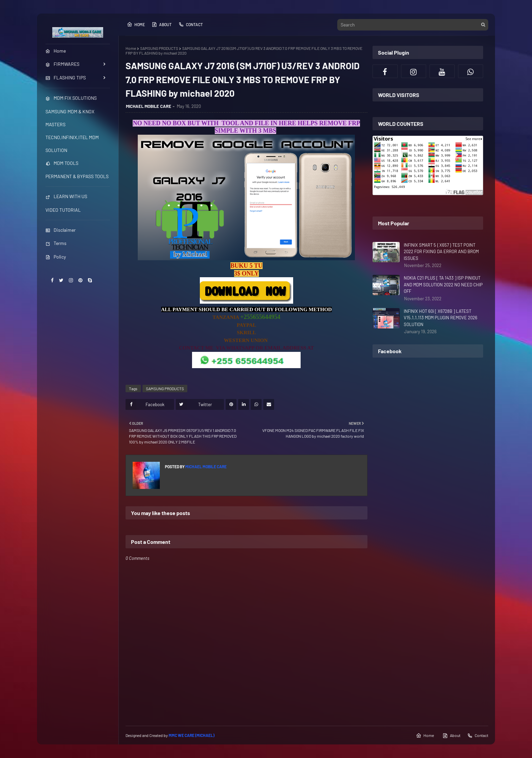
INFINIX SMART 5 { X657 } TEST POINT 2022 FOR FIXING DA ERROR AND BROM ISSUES (441, 252)
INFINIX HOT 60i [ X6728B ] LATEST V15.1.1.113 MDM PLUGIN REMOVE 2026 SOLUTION (441, 318)
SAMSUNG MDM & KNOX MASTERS (70, 118)
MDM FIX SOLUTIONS (71, 98)
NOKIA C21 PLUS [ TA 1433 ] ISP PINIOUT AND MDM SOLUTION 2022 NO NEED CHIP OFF (443, 285)
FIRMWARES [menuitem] (62, 64)
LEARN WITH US (66, 196)
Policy (56, 257)
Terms (56, 243)
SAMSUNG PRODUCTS (159, 48)
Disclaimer (61, 230)
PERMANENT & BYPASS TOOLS (77, 176)
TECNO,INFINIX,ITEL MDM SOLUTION (72, 144)
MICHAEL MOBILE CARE (149, 106)
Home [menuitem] (56, 51)
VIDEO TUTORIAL (63, 210)
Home (136, 24)
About (162, 24)
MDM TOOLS (62, 163)
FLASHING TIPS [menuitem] (66, 78)
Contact (191, 24)
